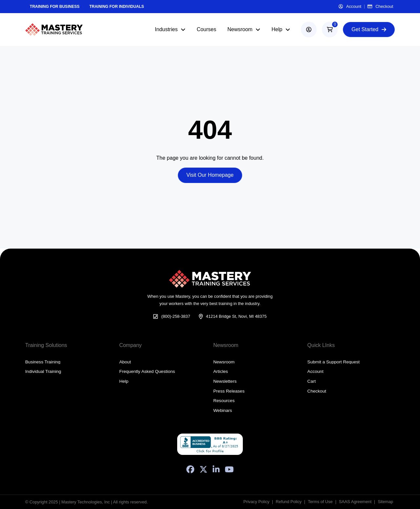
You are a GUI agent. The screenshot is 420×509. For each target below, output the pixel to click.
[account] (309, 30)
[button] (330, 30)
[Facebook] (190, 469)
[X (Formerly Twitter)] (203, 469)
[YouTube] (229, 469)
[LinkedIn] (216, 469)
